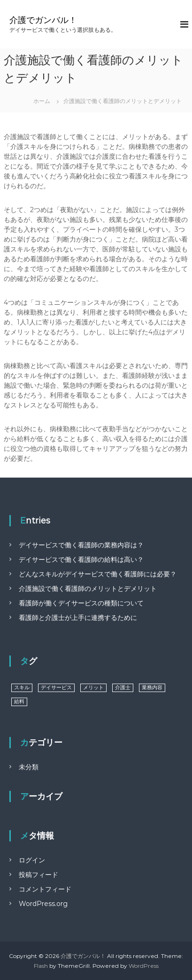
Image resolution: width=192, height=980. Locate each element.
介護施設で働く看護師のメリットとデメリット (88, 589)
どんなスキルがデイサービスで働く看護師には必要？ (98, 574)
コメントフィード (45, 889)
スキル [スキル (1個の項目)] (22, 688)
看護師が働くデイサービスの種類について (81, 603)
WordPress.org (43, 904)
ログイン (32, 860)
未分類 (29, 767)
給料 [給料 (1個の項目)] (19, 702)
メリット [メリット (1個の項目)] (93, 688)
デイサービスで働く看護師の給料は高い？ (81, 560)
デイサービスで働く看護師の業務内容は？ (81, 545)
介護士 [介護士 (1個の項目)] (123, 688)
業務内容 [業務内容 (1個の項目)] (152, 688)
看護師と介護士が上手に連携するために (78, 618)
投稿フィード (38, 875)
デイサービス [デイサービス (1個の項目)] (56, 688)
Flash (41, 966)
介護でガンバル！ (43, 20)
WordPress (144, 966)
